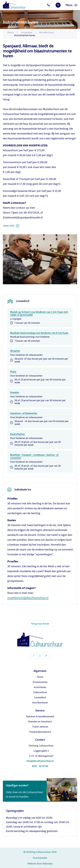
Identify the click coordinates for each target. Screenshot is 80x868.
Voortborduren (40, 703)
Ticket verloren (40, 727)
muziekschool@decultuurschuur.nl (28, 598)
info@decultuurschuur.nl (40, 761)
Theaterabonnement (40, 732)
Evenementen (40, 682)
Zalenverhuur (40, 692)
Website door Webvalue (40, 864)
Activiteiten (40, 687)
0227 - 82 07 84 (40, 766)
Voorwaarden (40, 858)
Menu (71, 5)
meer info (9, 226)
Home (10, 32)
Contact (40, 740)
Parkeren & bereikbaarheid (40, 717)
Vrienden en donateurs (40, 722)
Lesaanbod (40, 697)
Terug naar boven (40, 624)
